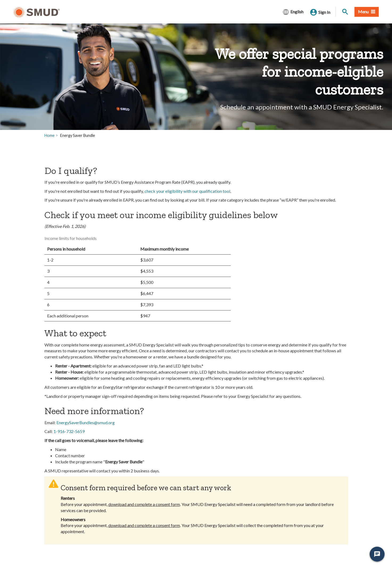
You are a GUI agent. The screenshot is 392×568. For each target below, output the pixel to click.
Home (49, 135)
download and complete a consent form (144, 504)
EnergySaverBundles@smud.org (86, 422)
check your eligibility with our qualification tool (187, 191)
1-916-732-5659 (69, 431)
